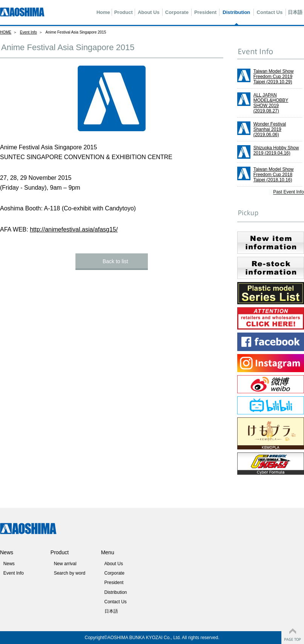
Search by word (70, 573)
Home (103, 12)
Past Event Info (289, 192)
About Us (149, 12)
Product (124, 12)
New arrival (65, 564)
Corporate (177, 12)
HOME (6, 32)
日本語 (295, 12)
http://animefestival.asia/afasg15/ (74, 229)
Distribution (236, 12)
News (9, 564)
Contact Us (270, 12)
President (205, 12)
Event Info (28, 32)
